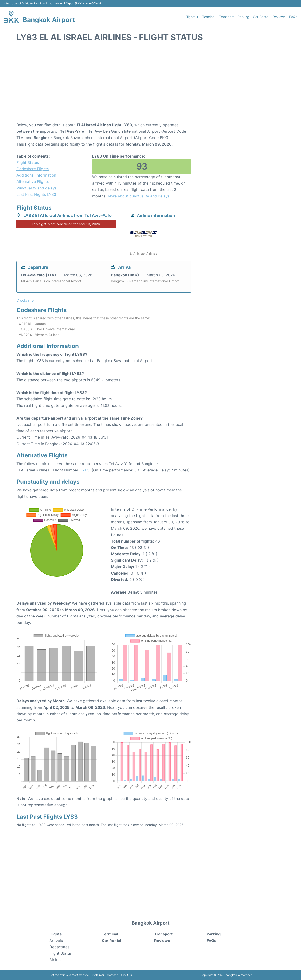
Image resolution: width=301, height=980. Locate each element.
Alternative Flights (33, 181)
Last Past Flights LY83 (36, 194)
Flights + (192, 17)
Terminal (209, 17)
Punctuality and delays (37, 188)
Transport (226, 17)
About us (126, 975)
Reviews (279, 17)
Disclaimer (97, 975)
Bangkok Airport (49, 20)
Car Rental (261, 17)
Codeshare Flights (33, 169)
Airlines (56, 960)
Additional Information (36, 175)
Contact (112, 975)
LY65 (85, 470)
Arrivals (56, 941)
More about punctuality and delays (139, 196)
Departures (59, 947)
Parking (243, 17)
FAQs (293, 17)
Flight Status (28, 162)
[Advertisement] (150, 84)
